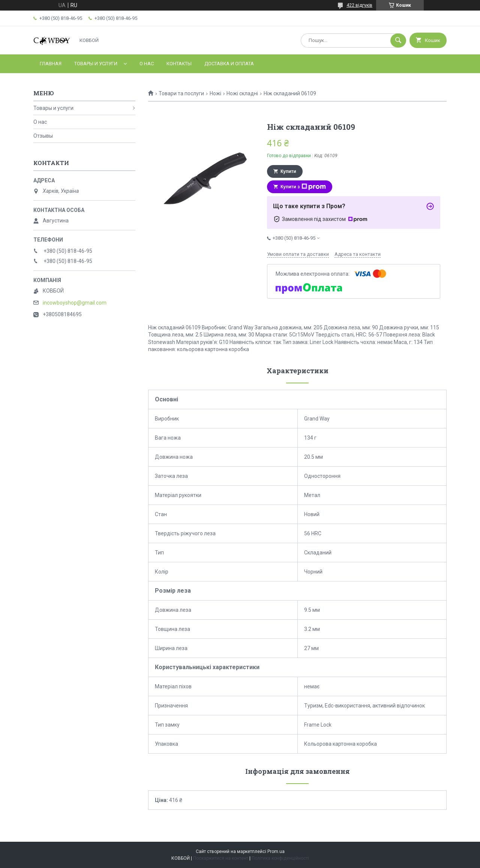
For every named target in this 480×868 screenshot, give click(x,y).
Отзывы (43, 136)
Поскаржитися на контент (221, 858)
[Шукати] (398, 41)
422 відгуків (359, 5)
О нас (147, 64)
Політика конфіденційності (280, 858)
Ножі (215, 93)
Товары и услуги (96, 64)
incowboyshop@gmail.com (75, 303)
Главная (51, 64)
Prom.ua (276, 851)
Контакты (179, 64)
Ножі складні (242, 93)
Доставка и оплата (229, 64)
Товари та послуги (181, 93)
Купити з (303, 187)
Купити (288, 171)
